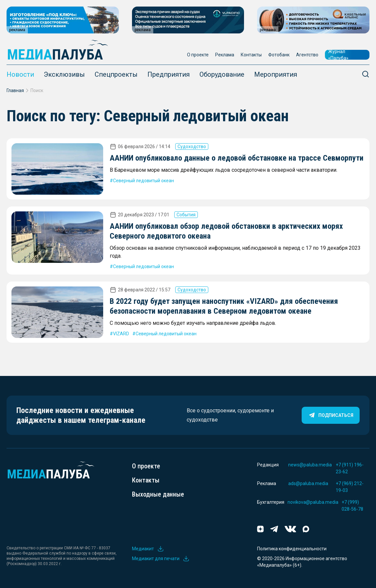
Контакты (251, 55)
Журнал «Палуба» (338, 55)
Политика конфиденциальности (292, 549)
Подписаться (331, 415)
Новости (20, 74)
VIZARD (121, 334)
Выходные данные (158, 494)
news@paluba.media (310, 465)
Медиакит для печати (161, 559)
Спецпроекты (116, 74)
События (186, 215)
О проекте (198, 55)
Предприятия (169, 74)
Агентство (307, 55)
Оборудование (222, 74)
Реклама (225, 55)
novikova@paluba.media (313, 502)
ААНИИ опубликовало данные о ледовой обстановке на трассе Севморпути (237, 158)
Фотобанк (279, 55)
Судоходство (192, 147)
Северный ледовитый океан (143, 181)
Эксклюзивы (64, 74)
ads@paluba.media (308, 483)
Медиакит (148, 549)
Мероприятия (276, 74)
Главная (15, 90)
